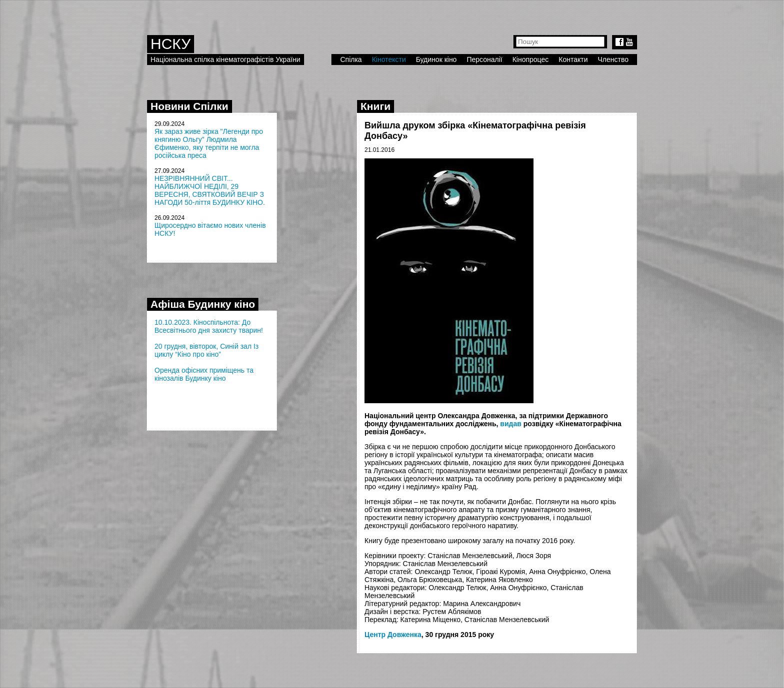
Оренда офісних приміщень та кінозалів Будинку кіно (204, 374)
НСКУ (170, 44)
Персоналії (484, 59)
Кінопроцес (531, 59)
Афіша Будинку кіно (203, 304)
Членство (613, 59)
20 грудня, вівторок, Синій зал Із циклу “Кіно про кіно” (206, 350)
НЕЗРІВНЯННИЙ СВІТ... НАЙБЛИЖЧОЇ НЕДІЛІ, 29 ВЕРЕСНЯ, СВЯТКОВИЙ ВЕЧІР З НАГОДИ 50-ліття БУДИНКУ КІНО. (210, 190)
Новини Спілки (189, 106)
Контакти (573, 59)
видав (511, 424)
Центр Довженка (393, 635)
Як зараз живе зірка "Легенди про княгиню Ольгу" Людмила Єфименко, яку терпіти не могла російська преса (209, 143)
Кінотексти (389, 59)
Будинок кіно (436, 59)
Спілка (351, 59)
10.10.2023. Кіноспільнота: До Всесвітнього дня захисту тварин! (209, 326)
